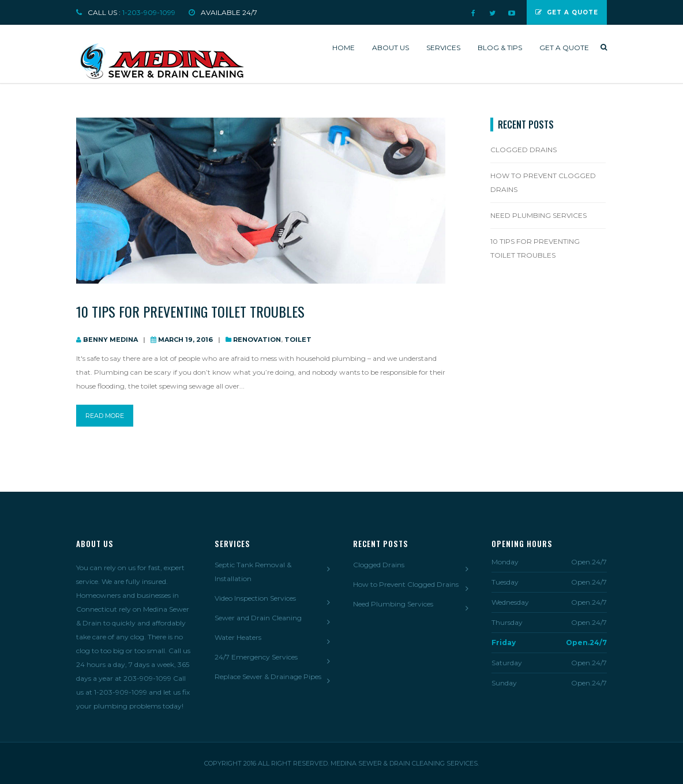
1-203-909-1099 (149, 12)
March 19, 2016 (185, 340)
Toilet (298, 340)
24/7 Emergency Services (256, 657)
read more (105, 416)
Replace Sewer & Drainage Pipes (268, 676)
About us (391, 48)
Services (443, 48)
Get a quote (564, 48)
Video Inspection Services (255, 598)
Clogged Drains (523, 150)
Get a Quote (567, 12)
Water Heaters (238, 637)
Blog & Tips (500, 48)
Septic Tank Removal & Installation (253, 572)
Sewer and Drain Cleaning (258, 618)
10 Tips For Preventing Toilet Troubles (190, 311)
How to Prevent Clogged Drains (543, 182)
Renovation (257, 340)
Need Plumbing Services (538, 215)
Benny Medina (110, 340)
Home (344, 48)
